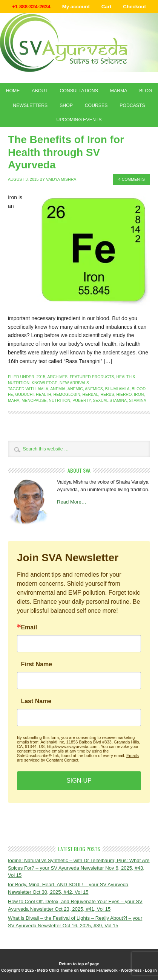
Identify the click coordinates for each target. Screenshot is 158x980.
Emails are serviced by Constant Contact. (78, 758)
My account (76, 7)
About (40, 91)
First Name (36, 664)
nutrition (59, 400)
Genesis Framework (99, 970)
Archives (57, 377)
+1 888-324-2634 (31, 7)
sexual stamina (110, 400)
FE (10, 394)
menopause (34, 400)
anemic (75, 389)
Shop (66, 105)
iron (139, 394)
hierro (124, 394)
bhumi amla (117, 389)
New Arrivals (74, 383)
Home (13, 91)
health (44, 394)
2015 (41, 377)
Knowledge (44, 383)
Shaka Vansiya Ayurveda (79, 42)
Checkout (134, 7)
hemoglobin (67, 394)
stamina (138, 400)
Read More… (72, 502)
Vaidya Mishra (61, 179)
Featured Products (92, 377)
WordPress (131, 970)
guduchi (24, 394)
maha (14, 400)
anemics (94, 389)
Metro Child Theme (55, 970)
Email (29, 627)
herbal (91, 394)
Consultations (79, 91)
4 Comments (132, 179)
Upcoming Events (79, 120)
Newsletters (30, 105)
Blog (146, 91)
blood (139, 389)
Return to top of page (79, 964)
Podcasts (132, 105)
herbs (107, 394)
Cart (107, 7)
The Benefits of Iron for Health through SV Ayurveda (66, 152)
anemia (58, 389)
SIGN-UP (79, 781)
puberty (81, 400)
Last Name (36, 701)
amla (43, 389)
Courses (96, 105)
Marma (119, 91)
